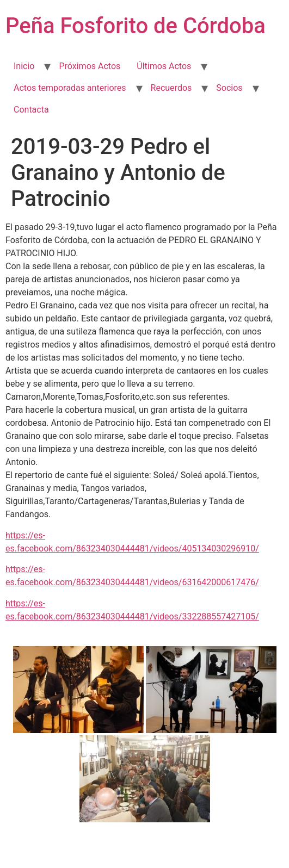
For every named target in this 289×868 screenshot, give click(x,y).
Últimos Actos (164, 66)
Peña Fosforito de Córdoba (136, 26)
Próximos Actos (90, 66)
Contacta (31, 110)
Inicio (24, 66)
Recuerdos (171, 88)
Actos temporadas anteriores (70, 88)
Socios (229, 88)
